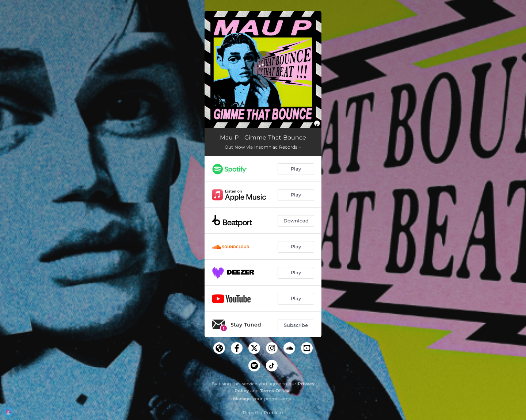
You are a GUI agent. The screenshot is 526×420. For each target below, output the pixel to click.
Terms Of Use (275, 391)
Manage (242, 399)
